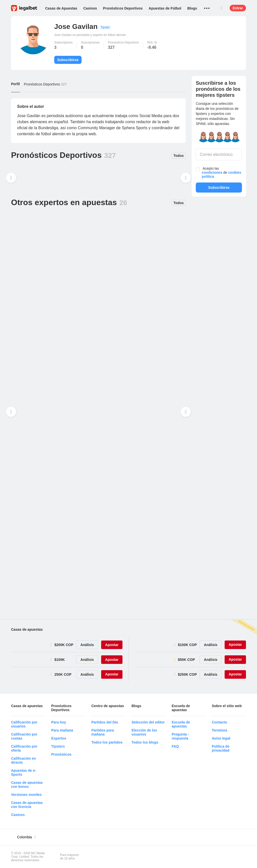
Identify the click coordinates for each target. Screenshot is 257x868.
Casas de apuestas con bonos (27, 785)
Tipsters (58, 746)
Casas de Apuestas (61, 8)
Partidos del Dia (105, 722)
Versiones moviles (26, 795)
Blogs (192, 8)
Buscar (222, 8)
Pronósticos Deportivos (123, 8)
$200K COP (64, 645)
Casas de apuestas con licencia (27, 805)
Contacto (219, 722)
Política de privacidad (221, 748)
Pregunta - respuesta (180, 736)
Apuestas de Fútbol (165, 8)
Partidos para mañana (103, 732)
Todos (179, 156)
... (207, 6)
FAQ (175, 746)
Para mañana (62, 730)
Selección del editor (148, 722)
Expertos (59, 738)
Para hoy (59, 722)
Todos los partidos (107, 742)
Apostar (112, 645)
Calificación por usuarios (24, 724)
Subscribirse (68, 60)
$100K (60, 660)
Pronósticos (61, 754)
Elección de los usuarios (144, 732)
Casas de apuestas (27, 629)
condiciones (212, 172)
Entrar (238, 8)
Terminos (220, 730)
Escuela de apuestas (181, 724)
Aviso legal (221, 738)
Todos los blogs (145, 742)
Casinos (90, 8)
